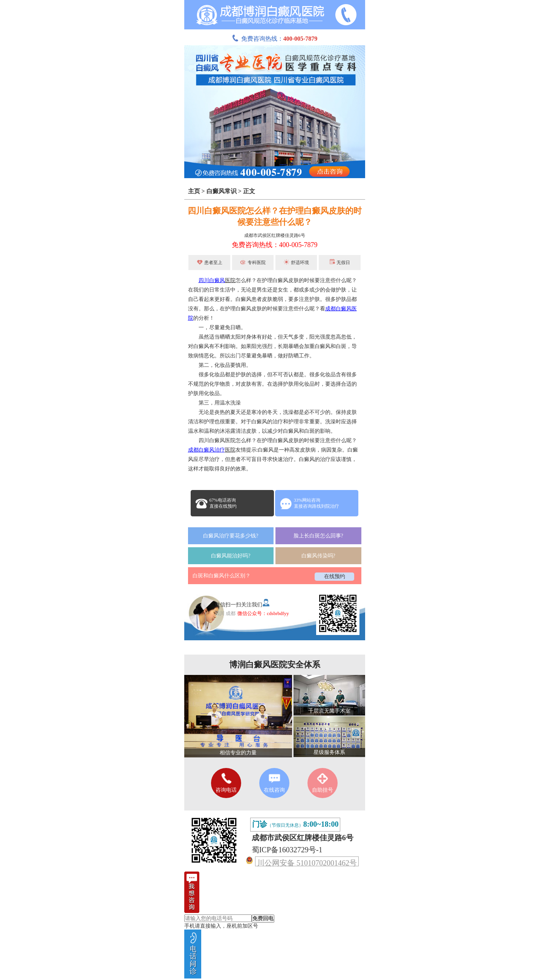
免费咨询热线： (275, 39)
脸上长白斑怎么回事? (318, 536)
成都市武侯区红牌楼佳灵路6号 (275, 235)
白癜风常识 (222, 191)
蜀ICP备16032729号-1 (287, 850)
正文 (249, 191)
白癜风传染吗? (318, 556)
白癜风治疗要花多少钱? (231, 536)
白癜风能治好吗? (231, 556)
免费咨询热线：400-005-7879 (275, 245)
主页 (194, 191)
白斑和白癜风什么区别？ (222, 576)
